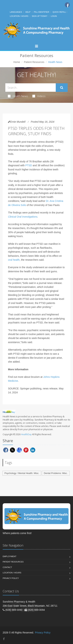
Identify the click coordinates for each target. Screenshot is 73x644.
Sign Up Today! (40, 16)
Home (17, 62)
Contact (7, 567)
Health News (18, 96)
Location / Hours (19, 16)
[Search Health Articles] (31, 88)
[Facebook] (67, 5)
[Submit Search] (62, 88)
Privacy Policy (11, 578)
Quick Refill (59, 12)
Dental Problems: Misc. (56, 473)
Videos (39, 96)
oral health (14, 260)
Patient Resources (34, 62)
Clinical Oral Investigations (23, 217)
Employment (10, 556)
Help (28, 12)
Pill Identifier (41, 12)
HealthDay (26, 434)
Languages (16, 12)
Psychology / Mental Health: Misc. (22, 473)
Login (54, 16)
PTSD (29, 165)
